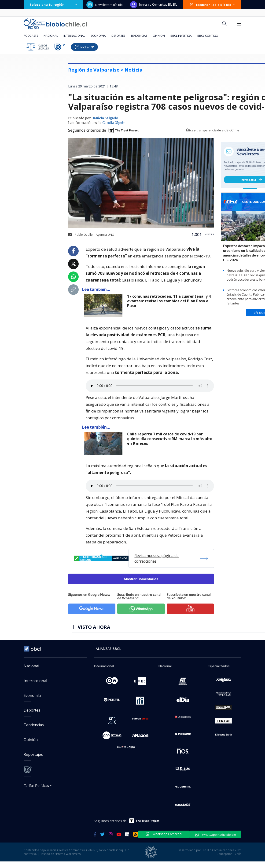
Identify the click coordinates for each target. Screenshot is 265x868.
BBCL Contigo (208, 36)
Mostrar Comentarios (141, 579)
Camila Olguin (114, 123)
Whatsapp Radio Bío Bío (216, 835)
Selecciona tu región (53, 5)
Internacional (74, 36)
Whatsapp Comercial (164, 834)
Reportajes (33, 754)
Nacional (51, 36)
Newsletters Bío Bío (105, 5)
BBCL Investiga (181, 36)
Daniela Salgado (105, 118)
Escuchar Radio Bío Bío (212, 5)
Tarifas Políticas (36, 785)
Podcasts (31, 36)
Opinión (159, 36)
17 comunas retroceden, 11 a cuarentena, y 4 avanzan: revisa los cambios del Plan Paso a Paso (169, 301)
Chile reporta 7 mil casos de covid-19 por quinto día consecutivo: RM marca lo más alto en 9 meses (170, 439)
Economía (98, 36)
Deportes (118, 36)
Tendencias (139, 36)
